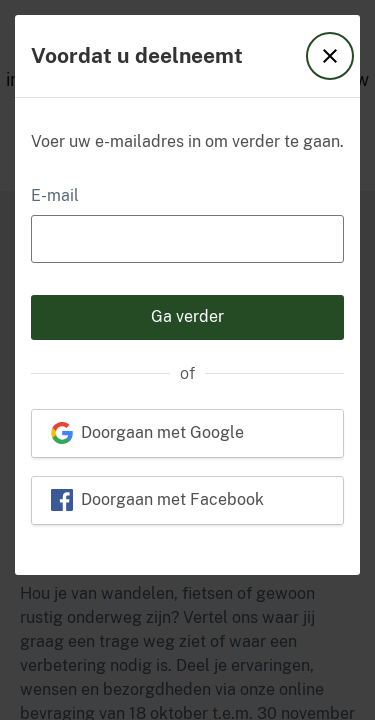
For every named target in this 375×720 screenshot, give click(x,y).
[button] (330, 56)
